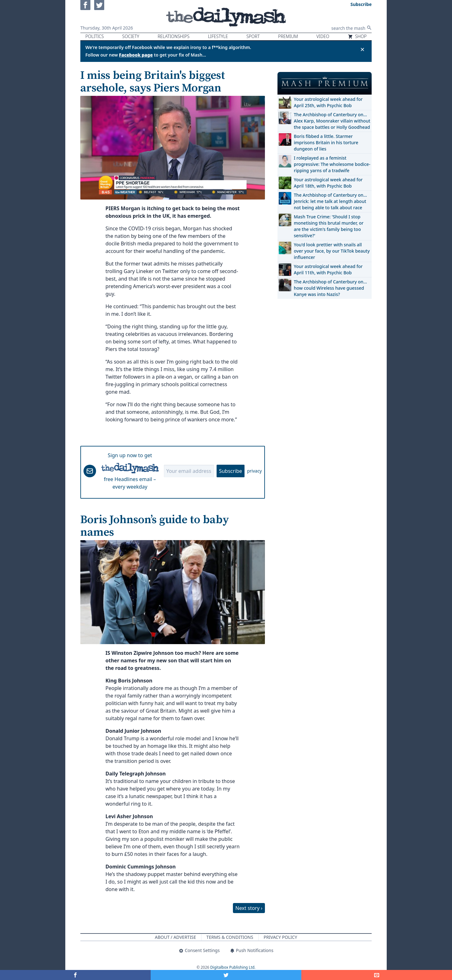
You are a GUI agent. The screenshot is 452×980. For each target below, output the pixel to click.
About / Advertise (175, 937)
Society (131, 36)
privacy (254, 471)
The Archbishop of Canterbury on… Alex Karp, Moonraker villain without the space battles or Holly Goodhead (332, 121)
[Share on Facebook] (75, 975)
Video (323, 36)
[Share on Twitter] (226, 975)
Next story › (249, 908)
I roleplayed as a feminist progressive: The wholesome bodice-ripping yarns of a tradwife (332, 164)
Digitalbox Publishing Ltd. (233, 967)
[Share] (377, 975)
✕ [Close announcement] (362, 49)
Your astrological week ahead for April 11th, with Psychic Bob (328, 269)
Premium (288, 36)
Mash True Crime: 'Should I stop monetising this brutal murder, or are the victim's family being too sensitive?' (329, 226)
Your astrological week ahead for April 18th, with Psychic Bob (328, 183)
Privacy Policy (280, 937)
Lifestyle (218, 36)
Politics (95, 36)
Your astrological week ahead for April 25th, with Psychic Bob (328, 102)
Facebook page (136, 55)
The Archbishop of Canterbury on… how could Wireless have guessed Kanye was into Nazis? (330, 288)
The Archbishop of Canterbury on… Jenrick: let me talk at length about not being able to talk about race (330, 201)
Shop (357, 36)
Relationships (174, 36)
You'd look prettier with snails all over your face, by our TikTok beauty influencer (332, 251)
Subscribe (231, 471)
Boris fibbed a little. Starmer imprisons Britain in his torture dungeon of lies (326, 142)
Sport (253, 36)
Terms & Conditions (230, 937)
